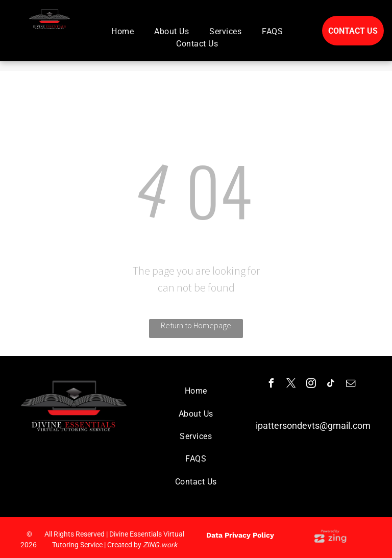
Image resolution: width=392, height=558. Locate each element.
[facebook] (272, 385)
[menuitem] (122, 32)
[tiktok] (331, 385)
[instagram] (311, 385)
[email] (351, 385)
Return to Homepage (196, 325)
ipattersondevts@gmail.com (313, 426)
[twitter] (291, 385)
